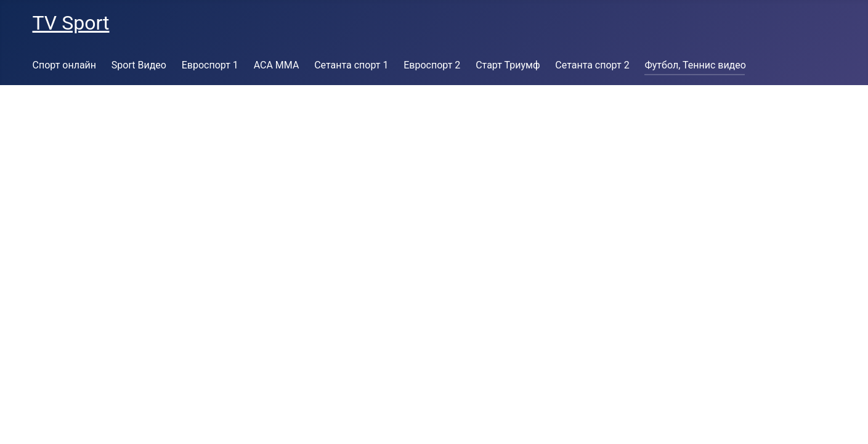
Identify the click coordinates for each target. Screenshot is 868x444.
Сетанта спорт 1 (351, 65)
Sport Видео (139, 65)
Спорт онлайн (65, 65)
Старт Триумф (508, 65)
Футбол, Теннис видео (695, 65)
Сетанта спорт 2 (592, 65)
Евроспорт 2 (432, 65)
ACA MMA (277, 65)
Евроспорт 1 (210, 65)
